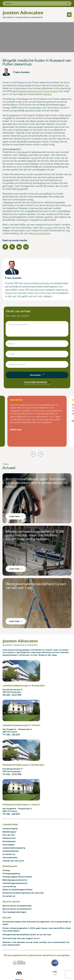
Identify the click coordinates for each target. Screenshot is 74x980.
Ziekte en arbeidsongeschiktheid (17, 889)
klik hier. (48, 94)
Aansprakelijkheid (11, 851)
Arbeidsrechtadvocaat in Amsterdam (23, 765)
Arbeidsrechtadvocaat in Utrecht (21, 804)
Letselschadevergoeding (14, 848)
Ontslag (6, 870)
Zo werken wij (9, 854)
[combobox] (36, 3)
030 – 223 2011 (13, 734)
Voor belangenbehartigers (14, 912)
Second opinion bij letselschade (17, 906)
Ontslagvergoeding (11, 873)
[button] (69, 15)
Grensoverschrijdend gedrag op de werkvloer (23, 893)
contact (48, 228)
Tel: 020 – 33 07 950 (12, 695)
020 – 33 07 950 (14, 774)
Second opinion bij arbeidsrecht (17, 909)
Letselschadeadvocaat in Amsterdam (24, 685)
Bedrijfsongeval (9, 832)
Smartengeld (8, 845)
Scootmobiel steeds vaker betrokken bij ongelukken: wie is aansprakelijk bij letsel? (36, 483)
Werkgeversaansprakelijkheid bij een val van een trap (36, 586)
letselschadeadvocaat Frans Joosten (38, 91)
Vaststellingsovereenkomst (15, 883)
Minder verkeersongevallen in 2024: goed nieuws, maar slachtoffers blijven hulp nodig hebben (35, 535)
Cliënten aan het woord (13, 861)
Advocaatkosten (10, 857)
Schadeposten (9, 841)
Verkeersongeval (10, 828)
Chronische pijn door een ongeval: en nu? (21, 938)
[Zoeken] (68, 3)
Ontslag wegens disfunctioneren (17, 877)
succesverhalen (42, 233)
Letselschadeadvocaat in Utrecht (21, 725)
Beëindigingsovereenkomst (15, 880)
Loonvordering (9, 886)
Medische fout (9, 838)
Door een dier (9, 835)
